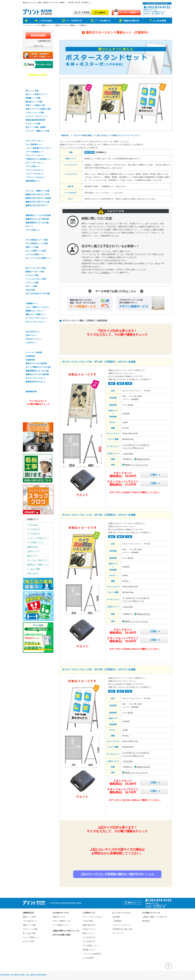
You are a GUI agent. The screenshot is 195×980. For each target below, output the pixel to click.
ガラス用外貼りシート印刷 (37, 244)
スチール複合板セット (35, 152)
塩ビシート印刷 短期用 (36, 127)
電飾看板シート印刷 (34, 210)
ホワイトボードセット (35, 163)
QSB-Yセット (31, 335)
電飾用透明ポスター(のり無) (37, 223)
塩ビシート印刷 (32, 91)
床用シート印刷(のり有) (35, 105)
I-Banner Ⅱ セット (33, 339)
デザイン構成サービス (62, 921)
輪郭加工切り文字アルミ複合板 (38, 198)
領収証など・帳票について (38, 565)
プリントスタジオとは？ (93, 917)
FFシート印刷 (31, 286)
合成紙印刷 (30, 360)
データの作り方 (129, 445)
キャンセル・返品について (38, 560)
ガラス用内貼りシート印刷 (37, 240)
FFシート (29, 226)
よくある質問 (88, 958)
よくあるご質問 (34, 569)
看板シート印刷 (29, 917)
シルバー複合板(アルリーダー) (38, 148)
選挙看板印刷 (31, 387)
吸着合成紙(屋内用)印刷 (35, 120)
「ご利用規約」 (104, 273)
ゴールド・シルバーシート (37, 116)
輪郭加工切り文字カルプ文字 (37, 195)
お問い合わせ (33, 573)
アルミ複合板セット (34, 144)
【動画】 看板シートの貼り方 (154, 917)
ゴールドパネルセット (35, 170)
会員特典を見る (44, 41)
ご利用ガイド (32, 519)
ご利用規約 (117, 921)
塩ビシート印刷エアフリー (37, 94)
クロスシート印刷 (33, 124)
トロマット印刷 (32, 283)
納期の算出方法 (89, 925)
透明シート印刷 (32, 247)
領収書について (89, 950)
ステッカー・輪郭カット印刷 (37, 131)
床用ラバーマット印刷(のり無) (38, 109)
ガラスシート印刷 (33, 235)
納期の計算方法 (144, 459)
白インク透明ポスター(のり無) (38, 367)
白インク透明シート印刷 (36, 251)
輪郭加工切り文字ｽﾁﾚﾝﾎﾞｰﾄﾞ (37, 205)
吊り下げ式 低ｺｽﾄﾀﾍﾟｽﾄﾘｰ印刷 (38, 294)
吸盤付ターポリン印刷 (35, 272)
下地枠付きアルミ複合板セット (38, 159)
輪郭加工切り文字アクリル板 (37, 202)
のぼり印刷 (30, 290)
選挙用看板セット (33, 181)
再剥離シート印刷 (33, 98)
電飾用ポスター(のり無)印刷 (37, 219)
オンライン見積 (38, 412)
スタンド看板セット (34, 299)
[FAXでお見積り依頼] (61, 935)
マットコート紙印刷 (34, 352)
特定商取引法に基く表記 (122, 929)
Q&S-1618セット (33, 332)
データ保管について (35, 543)
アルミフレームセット (35, 155)
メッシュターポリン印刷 (36, 279)
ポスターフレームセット (36, 378)
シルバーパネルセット (35, 174)
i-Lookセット (31, 343)
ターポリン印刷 (32, 275)
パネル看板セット (33, 136)
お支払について (34, 551)
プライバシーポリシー (122, 925)
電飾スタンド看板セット (36, 314)
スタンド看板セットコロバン (37, 307)
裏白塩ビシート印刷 (34, 102)
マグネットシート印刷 (35, 113)
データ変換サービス (61, 925)
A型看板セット (32, 303)
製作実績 (146, 921)
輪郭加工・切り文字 (34, 186)
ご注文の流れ (128, 454)
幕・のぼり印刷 (32, 263)
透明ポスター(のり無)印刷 (36, 363)
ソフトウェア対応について (133, 448)
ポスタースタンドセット (36, 322)
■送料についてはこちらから (137, 465)
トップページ (27, 25)
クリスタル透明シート (35, 254)
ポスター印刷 (31, 348)
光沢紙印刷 (30, 356)
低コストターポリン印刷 (36, 268)
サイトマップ (118, 933)
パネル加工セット (30, 921)
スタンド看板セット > (44, 25)
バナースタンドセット (35, 327)
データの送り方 (143, 445)
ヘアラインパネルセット (36, 177)
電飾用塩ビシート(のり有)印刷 (38, 215)
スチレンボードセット (35, 141)
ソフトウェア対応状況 (92, 954)
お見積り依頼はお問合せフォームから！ (117, 864)
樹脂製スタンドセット (35, 311)
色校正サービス (59, 917)
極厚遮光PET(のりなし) (35, 382)
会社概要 (116, 917)
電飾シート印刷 (29, 925)
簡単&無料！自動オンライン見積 (117, 343)
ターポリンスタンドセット (37, 318)
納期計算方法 (33, 547)
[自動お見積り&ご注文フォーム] (66, 931)
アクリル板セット (33, 166)
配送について (33, 556)
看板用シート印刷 (33, 86)
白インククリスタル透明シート (38, 258)
